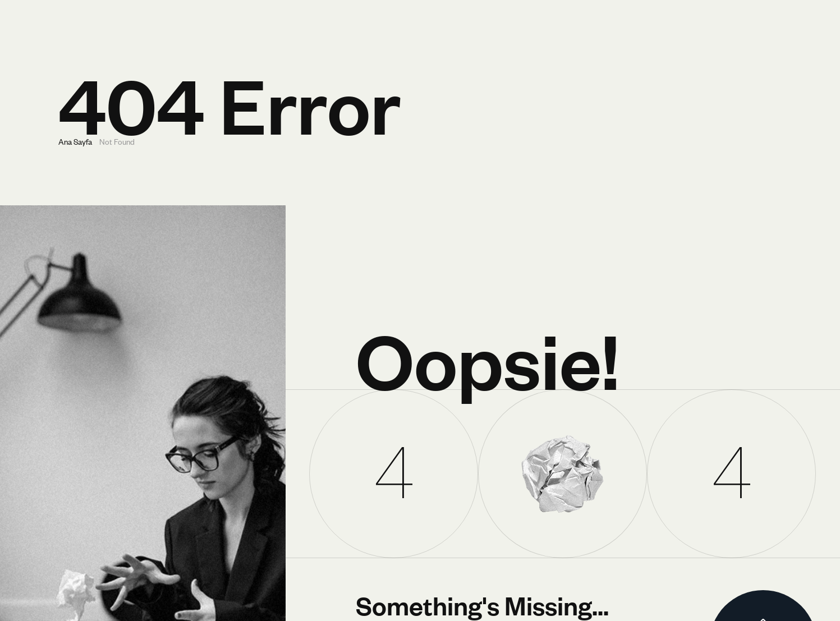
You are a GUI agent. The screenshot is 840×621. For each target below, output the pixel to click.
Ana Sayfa (75, 141)
